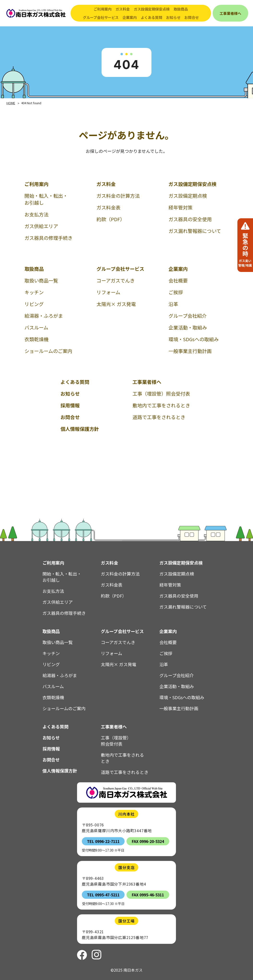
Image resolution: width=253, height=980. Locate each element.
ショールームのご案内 (48, 351)
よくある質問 (151, 17)
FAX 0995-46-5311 (148, 895)
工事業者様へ (147, 382)
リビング (34, 304)
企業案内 (178, 269)
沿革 (173, 304)
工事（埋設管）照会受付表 (161, 394)
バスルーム (36, 327)
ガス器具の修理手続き (48, 238)
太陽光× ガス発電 (116, 304)
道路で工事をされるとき (159, 417)
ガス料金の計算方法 (118, 196)
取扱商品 (34, 269)
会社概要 (178, 280)
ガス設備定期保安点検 (193, 184)
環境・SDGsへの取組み (194, 339)
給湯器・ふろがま (44, 316)
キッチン (34, 292)
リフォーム (108, 292)
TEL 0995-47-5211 (103, 895)
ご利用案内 (36, 184)
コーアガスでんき (116, 280)
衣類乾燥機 (36, 339)
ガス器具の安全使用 (190, 219)
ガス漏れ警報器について (195, 231)
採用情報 (70, 405)
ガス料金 (106, 184)
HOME (11, 103)
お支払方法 (36, 214)
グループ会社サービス (120, 269)
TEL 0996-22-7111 (103, 841)
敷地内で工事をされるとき (161, 405)
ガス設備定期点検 (188, 196)
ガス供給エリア (41, 226)
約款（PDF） (111, 219)
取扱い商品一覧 (41, 280)
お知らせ (173, 17)
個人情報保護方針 (80, 429)
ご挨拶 (176, 292)
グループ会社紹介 (188, 316)
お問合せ (192, 17)
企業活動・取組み (188, 327)
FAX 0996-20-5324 (148, 841)
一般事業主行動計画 (190, 351)
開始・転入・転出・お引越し (46, 199)
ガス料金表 (108, 207)
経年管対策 (181, 207)
